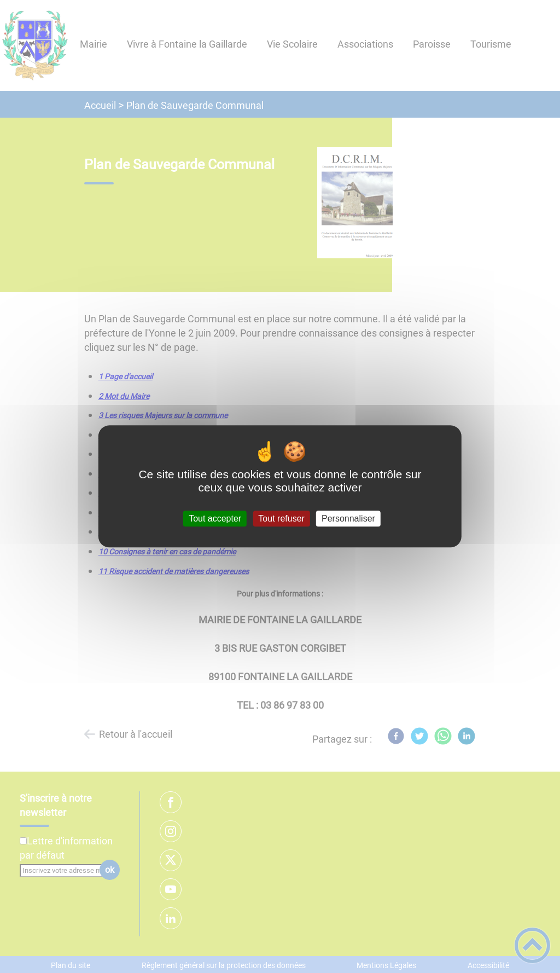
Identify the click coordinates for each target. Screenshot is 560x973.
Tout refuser (281, 519)
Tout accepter (215, 519)
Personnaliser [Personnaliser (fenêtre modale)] (348, 519)
